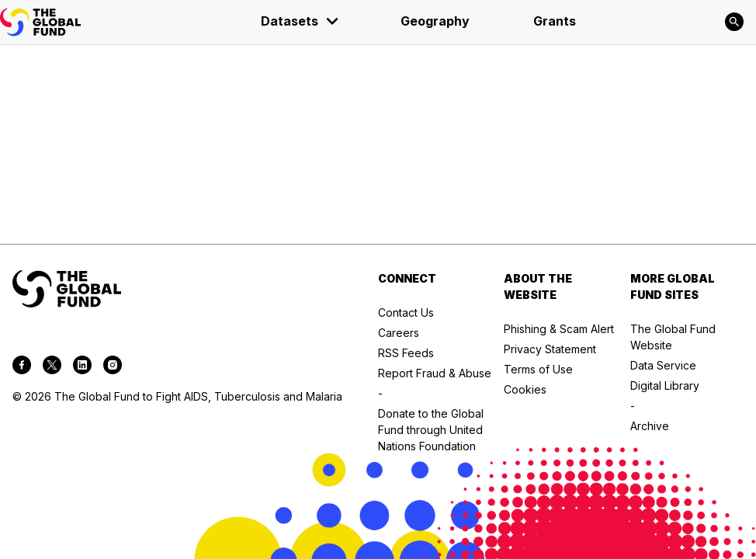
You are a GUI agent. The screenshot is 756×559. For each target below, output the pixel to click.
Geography (435, 21)
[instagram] (113, 367)
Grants (555, 21)
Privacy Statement (550, 349)
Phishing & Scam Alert (559, 329)
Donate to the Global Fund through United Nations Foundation (431, 430)
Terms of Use (538, 369)
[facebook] (22, 367)
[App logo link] (40, 22)
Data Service (663, 365)
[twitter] (52, 367)
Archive (650, 426)
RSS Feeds (406, 353)
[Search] (734, 22)
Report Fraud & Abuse (435, 373)
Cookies (525, 389)
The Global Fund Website (673, 337)
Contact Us (406, 312)
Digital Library (665, 385)
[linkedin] (82, 367)
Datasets (300, 21)
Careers (399, 333)
